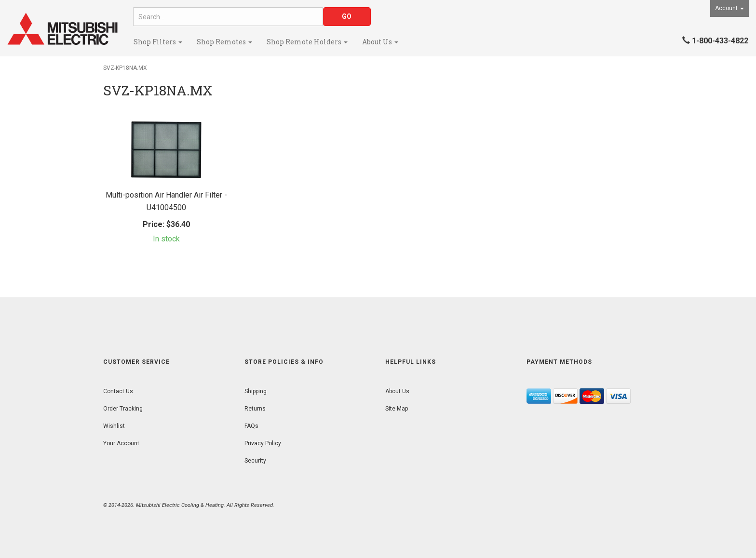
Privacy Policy (263, 443)
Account (729, 8)
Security (255, 461)
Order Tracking (123, 409)
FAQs (251, 426)
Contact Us (118, 391)
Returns (255, 409)
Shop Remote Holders (307, 42)
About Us (380, 42)
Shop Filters (158, 42)
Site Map (397, 409)
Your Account (121, 443)
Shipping (256, 391)
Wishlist (114, 426)
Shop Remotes (224, 42)
